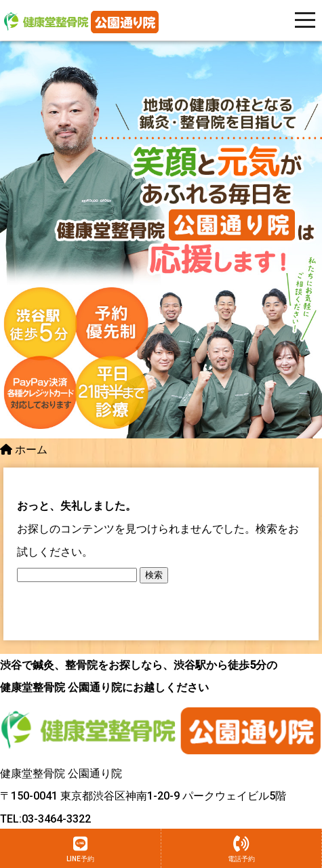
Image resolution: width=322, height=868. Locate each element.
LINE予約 (80, 849)
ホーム (24, 450)
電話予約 (241, 849)
